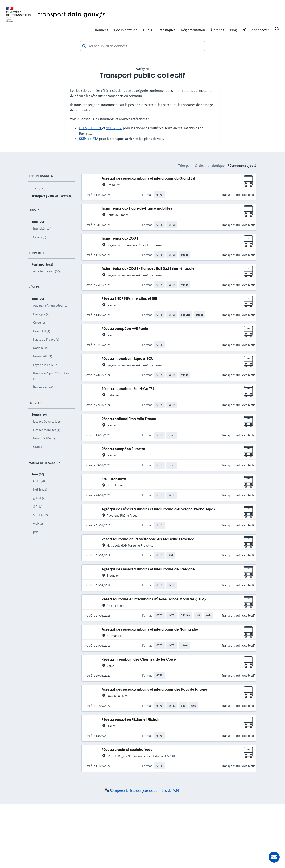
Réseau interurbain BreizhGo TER (128, 389)
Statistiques (167, 30)
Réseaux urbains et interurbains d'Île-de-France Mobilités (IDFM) (154, 599)
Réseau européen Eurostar (123, 449)
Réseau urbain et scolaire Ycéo (127, 750)
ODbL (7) (39, 447)
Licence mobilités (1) (47, 430)
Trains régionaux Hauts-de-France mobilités (137, 209)
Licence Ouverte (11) (47, 421)
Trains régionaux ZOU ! (120, 239)
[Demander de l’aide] (274, 857)
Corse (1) (39, 323)
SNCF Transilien (114, 479)
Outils (148, 30)
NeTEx (110, 128)
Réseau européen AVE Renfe (125, 329)
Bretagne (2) (41, 314)
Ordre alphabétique (210, 165)
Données (102, 30)
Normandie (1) (43, 356)
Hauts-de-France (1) (46, 339)
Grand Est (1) (42, 331)
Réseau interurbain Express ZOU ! (128, 359)
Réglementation (193, 30)
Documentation (126, 30)
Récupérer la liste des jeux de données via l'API (144, 790)
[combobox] (142, 46)
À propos (217, 30)
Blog (233, 30)
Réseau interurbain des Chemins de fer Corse (139, 660)
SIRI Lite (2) (41, 515)
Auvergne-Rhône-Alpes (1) (50, 306)
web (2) (38, 523)
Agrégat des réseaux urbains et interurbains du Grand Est (148, 179)
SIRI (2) (38, 507)
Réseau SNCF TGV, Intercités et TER (129, 299)
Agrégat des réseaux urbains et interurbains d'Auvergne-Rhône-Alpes (158, 509)
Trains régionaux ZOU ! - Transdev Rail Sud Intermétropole (148, 269)
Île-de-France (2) (44, 387)
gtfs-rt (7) (39, 498)
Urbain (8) (40, 237)
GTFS (83, 128)
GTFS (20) (39, 481)
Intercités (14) (42, 229)
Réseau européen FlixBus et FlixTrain (131, 720)
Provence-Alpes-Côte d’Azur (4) (52, 376)
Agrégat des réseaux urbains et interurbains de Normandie (150, 630)
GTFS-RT (95, 128)
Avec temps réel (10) (47, 271)
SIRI (119, 128)
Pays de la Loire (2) (45, 365)
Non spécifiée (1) (44, 438)
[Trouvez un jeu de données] (142, 46)
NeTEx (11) (40, 490)
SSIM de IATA (89, 139)
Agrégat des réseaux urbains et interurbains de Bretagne (148, 569)
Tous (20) (39, 189)
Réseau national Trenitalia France (129, 419)
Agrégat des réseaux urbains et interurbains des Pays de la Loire (154, 690)
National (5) (41, 348)
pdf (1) (37, 532)
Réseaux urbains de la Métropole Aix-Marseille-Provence (148, 539)
